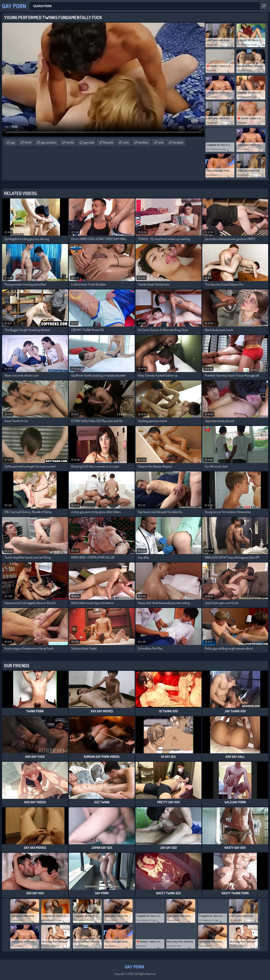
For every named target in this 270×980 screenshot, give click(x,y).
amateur (143, 142)
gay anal (89, 142)
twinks (70, 142)
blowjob (108, 142)
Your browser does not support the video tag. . (103, 80)
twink (28, 142)
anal (161, 142)
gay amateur (49, 142)
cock (126, 142)
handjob (178, 142)
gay (13, 142)
